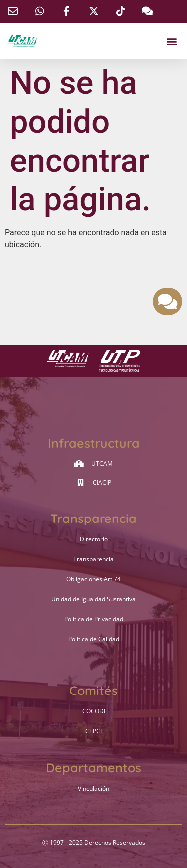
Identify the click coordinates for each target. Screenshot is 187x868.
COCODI (94, 711)
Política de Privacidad (94, 619)
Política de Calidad (94, 639)
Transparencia (93, 559)
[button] (171, 41)
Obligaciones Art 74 (93, 579)
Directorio (94, 539)
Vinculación (93, 788)
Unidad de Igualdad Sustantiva (93, 599)
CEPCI (93, 731)
